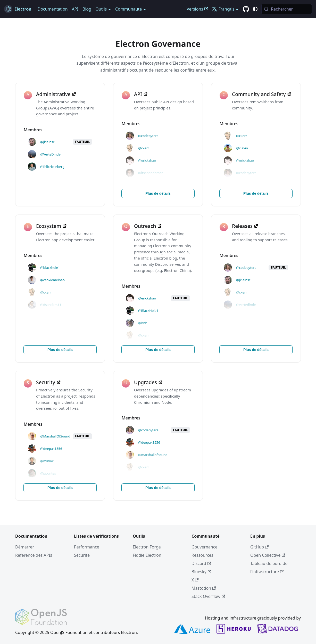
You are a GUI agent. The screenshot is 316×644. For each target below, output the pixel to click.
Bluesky (201, 572)
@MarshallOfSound (55, 436)
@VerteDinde (50, 154)
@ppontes (48, 473)
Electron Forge (147, 547)
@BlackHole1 (148, 311)
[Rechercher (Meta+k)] (287, 9)
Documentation (53, 9)
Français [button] (223, 9)
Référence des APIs (34, 555)
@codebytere (148, 136)
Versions (197, 9)
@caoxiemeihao (52, 280)
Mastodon (204, 588)
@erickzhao (147, 160)
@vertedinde (246, 305)
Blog (87, 9)
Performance (87, 547)
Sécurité (82, 555)
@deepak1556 (51, 449)
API (75, 9)
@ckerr (144, 148)
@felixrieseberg (52, 167)
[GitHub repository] (246, 9)
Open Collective (268, 555)
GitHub (259, 547)
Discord (201, 563)
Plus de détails (158, 193)
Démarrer (25, 547)
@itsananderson (151, 173)
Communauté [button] (128, 9)
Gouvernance (204, 547)
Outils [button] (101, 9)
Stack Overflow (208, 596)
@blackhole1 (50, 268)
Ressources (202, 555)
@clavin (242, 148)
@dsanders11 (51, 305)
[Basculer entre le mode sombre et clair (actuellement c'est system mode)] (255, 9)
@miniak (47, 461)
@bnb (143, 323)
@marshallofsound (153, 455)
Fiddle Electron (147, 555)
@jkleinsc (47, 142)
